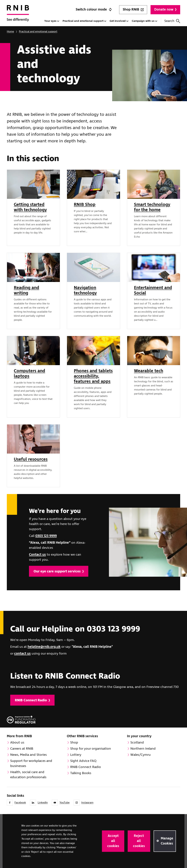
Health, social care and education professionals (28, 775)
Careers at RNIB (22, 749)
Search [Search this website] (172, 21)
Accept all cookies (113, 841)
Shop (74, 743)
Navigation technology (85, 291)
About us (17, 743)
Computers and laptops (29, 374)
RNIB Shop (85, 205)
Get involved (119, 21)
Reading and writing (27, 291)
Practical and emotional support (84, 21)
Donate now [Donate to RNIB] (165, 10)
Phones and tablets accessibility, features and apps (93, 376)
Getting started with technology (30, 207)
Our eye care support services (59, 571)
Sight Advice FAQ (83, 761)
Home (10, 32)
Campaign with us (144, 21)
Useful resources (31, 460)
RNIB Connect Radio (32, 700)
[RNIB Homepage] (18, 16)
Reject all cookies (139, 841)
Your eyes (52, 21)
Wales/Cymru (141, 755)
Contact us (37, 555)
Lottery (76, 755)
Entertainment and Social (153, 291)
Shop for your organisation (91, 749)
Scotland (137, 743)
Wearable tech (149, 371)
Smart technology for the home (152, 207)
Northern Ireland (143, 749)
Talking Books (81, 773)
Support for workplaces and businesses (31, 763)
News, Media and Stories (28, 755)
